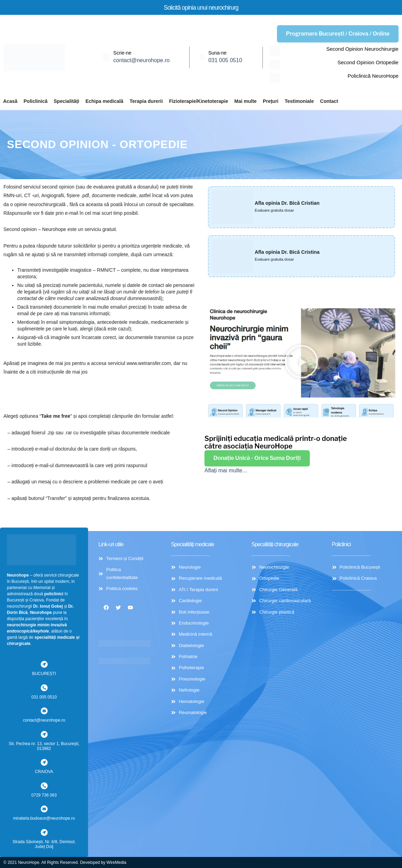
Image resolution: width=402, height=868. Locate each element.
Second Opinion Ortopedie (368, 62)
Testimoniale (299, 101)
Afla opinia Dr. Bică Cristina (291, 252)
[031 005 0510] (44, 688)
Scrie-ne (122, 53)
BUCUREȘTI (44, 674)
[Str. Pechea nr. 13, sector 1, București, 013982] (44, 734)
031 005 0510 (225, 60)
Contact (329, 101)
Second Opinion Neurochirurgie (362, 49)
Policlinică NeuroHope (373, 76)
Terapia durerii (146, 101)
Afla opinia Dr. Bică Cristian (291, 203)
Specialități (67, 101)
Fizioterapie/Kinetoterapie (198, 101)
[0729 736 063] (44, 786)
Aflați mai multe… (226, 471)
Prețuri (271, 101)
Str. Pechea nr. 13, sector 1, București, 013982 (44, 746)
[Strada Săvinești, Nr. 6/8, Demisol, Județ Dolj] (44, 832)
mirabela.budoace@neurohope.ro (44, 818)
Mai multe (246, 101)
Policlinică (35, 101)
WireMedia (116, 862)
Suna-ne (217, 53)
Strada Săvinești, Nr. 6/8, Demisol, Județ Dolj (44, 844)
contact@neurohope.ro (141, 60)
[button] (301, 363)
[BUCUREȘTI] (44, 664)
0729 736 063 (44, 795)
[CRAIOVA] (44, 762)
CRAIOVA (44, 772)
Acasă (10, 101)
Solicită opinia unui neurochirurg (201, 7)
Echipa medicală (104, 101)
